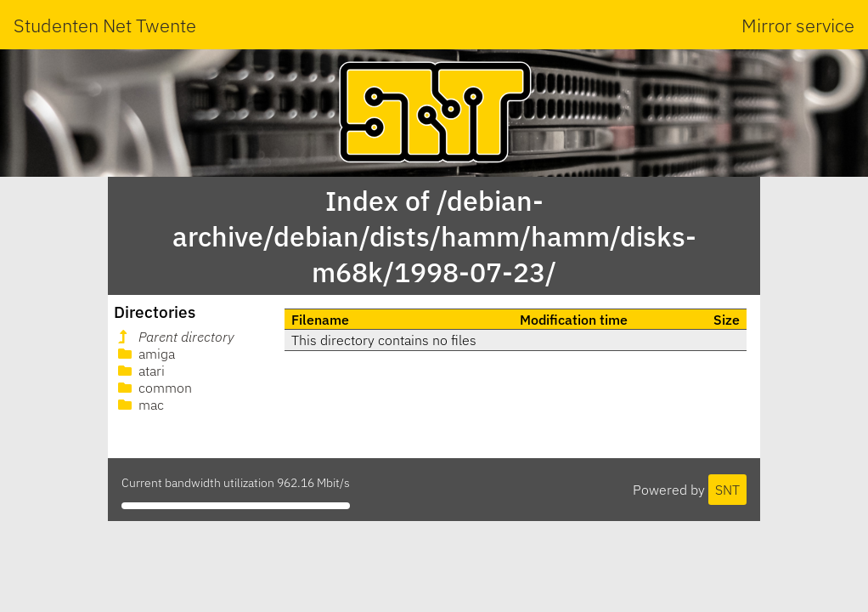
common (153, 388)
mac (139, 405)
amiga (145, 354)
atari (140, 371)
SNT (727, 490)
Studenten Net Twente (105, 25)
